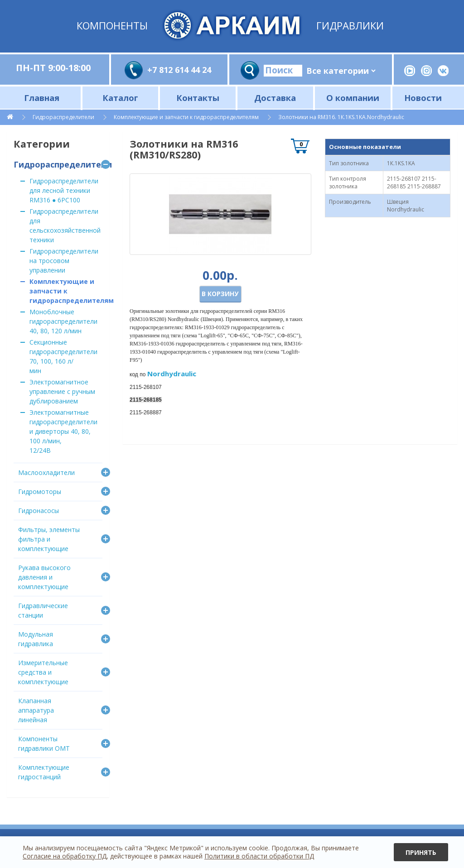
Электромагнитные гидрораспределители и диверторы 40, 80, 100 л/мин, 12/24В (63, 431)
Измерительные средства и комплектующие (43, 672)
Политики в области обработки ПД (259, 856)
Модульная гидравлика (36, 639)
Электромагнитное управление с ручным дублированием (62, 391)
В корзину (220, 294)
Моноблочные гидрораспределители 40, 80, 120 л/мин (63, 321)
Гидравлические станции (43, 610)
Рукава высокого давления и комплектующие (44, 577)
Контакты (198, 98)
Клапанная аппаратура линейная (36, 710)
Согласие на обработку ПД (65, 856)
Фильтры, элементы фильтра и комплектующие (49, 539)
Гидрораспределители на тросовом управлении (64, 261)
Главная (42, 98)
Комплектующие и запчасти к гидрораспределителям (186, 117)
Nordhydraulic (172, 374)
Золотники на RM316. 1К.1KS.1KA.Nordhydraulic (341, 117)
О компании (353, 98)
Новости (423, 98)
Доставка (275, 98)
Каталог (120, 98)
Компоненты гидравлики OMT (44, 743)
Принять (421, 852)
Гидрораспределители (63, 117)
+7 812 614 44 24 (179, 70)
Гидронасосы (39, 511)
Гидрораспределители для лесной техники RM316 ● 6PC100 (64, 190)
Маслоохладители (46, 472)
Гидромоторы (40, 492)
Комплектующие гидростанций (44, 772)
